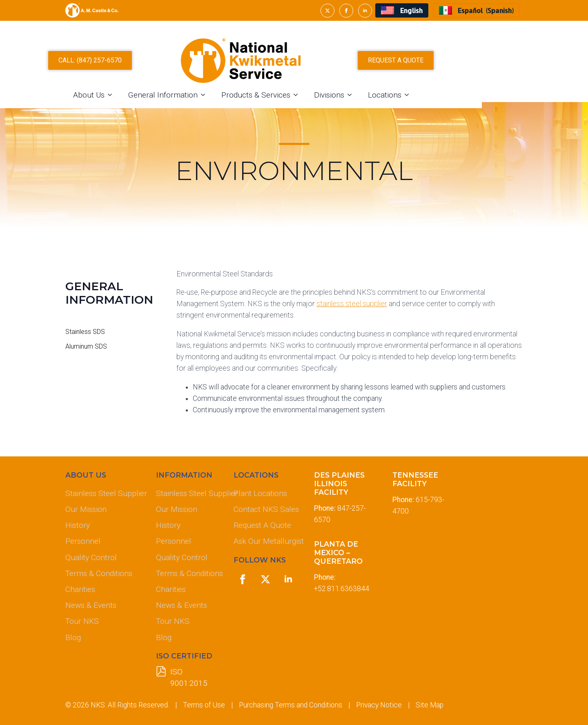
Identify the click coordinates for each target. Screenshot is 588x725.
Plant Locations (260, 493)
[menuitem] (402, 10)
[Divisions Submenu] (405, 102)
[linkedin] (365, 11)
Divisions (382, 102)
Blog (73, 637)
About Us (142, 102)
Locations (438, 102)
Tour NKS (82, 621)
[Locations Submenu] (462, 102)
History (78, 525)
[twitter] (327, 11)
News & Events (91, 605)
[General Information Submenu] (258, 102)
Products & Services (309, 102)
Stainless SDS (85, 332)
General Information (216, 102)
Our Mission (86, 509)
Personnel (83, 541)
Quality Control (91, 557)
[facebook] (346, 11)
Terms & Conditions (99, 573)
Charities (80, 589)
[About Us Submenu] (165, 102)
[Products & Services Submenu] (351, 102)
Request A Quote (262, 525)
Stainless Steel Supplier (104, 493)
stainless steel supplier (352, 304)
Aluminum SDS (86, 347)
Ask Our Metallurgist (267, 541)
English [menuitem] (411, 11)
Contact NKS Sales (266, 509)
